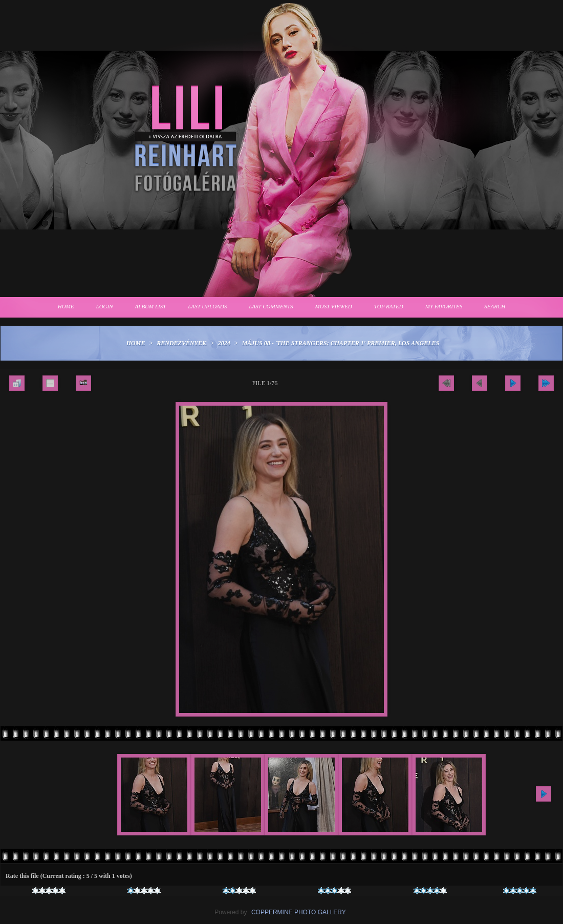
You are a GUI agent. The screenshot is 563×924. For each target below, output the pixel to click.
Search (495, 306)
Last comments (271, 306)
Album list (151, 306)
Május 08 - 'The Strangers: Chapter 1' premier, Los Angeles (341, 343)
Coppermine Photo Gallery (299, 912)
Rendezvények (181, 343)
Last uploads (207, 306)
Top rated (389, 306)
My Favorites (444, 306)
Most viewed (334, 306)
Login (105, 306)
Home (66, 306)
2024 (224, 343)
